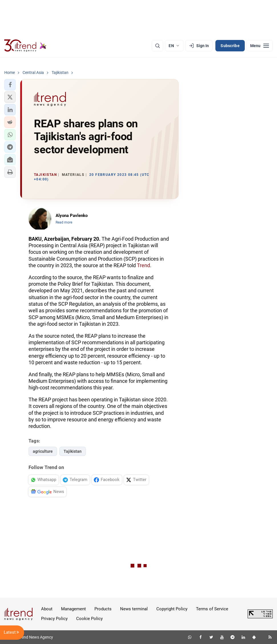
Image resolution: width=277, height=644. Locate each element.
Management (73, 609)
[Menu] (260, 46)
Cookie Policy (89, 619)
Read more (64, 222)
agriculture (43, 451)
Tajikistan (73, 451)
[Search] (157, 46)
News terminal (134, 609)
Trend (143, 265)
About (47, 609)
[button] (10, 85)
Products (103, 609)
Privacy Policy (54, 619)
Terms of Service (212, 609)
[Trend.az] (25, 46)
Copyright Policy (172, 609)
